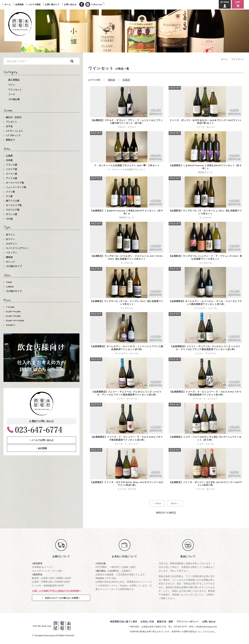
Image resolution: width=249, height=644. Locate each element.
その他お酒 (14, 99)
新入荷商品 (14, 80)
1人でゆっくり (13, 135)
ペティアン (11, 253)
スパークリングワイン (17, 248)
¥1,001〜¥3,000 (13, 312)
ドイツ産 (10, 192)
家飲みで (10, 140)
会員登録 (19, 5)
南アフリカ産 (13, 201)
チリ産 (9, 196)
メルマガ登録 (34, 5)
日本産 (9, 160)
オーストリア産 (14, 205)
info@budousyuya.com (206, 627)
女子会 (9, 126)
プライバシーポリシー (188, 622)
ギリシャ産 (11, 214)
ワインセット (15, 90)
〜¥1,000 (10, 307)
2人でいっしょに (14, 131)
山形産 (9, 156)
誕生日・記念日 (14, 117)
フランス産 (11, 165)
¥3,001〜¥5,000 (13, 316)
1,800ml (10, 287)
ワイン (12, 85)
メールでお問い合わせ (42, 440)
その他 (9, 219)
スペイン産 (11, 174)
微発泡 (9, 257)
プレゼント (11, 122)
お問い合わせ (70, 5)
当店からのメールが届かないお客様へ (62, 598)
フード (12, 94)
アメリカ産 (11, 178)
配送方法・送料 (165, 622)
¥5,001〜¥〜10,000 (15, 321)
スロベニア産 (13, 210)
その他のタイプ (14, 266)
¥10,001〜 (11, 325)
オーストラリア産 (15, 183)
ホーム (8, 5)
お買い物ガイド (52, 5)
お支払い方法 (147, 622)
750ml (9, 282)
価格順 (112, 80)
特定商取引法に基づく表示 (124, 622)
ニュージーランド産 (16, 187)
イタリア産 (11, 169)
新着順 (126, 80)
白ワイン (10, 239)
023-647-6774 (180, 627)
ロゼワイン (11, 244)
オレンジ (10, 262)
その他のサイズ (14, 291)
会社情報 (42, 448)
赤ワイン (10, 235)
